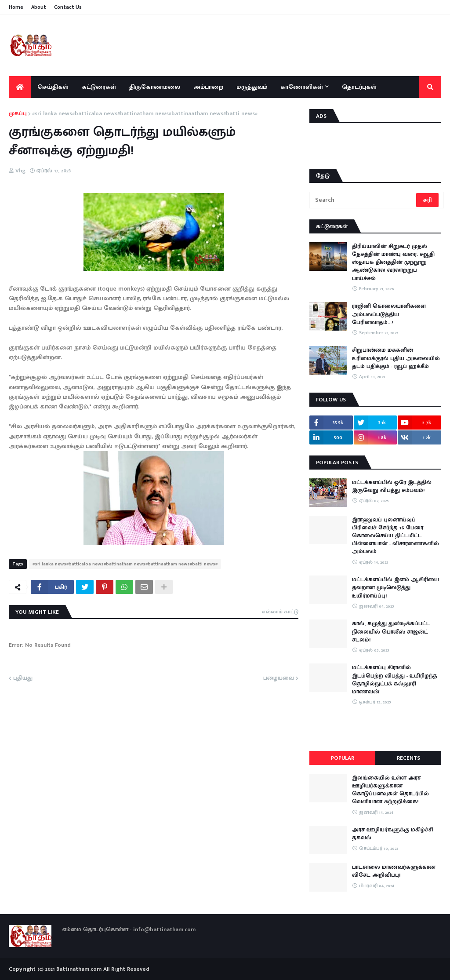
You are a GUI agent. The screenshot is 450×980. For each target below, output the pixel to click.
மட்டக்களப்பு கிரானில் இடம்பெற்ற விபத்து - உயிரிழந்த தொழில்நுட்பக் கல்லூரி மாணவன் (395, 679)
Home (16, 7)
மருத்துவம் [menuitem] (252, 87)
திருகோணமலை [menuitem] (155, 87)
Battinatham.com (79, 969)
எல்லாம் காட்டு (280, 612)
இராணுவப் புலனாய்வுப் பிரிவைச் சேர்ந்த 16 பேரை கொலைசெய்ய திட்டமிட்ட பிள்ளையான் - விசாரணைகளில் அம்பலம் (396, 536)
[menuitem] (20, 87)
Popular (343, 758)
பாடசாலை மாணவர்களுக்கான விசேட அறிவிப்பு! (394, 871)
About (39, 7)
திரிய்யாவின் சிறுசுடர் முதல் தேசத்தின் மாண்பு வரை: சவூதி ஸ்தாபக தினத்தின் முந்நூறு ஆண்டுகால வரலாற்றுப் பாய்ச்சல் (393, 262)
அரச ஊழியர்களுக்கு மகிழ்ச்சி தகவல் (393, 834)
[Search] (363, 200)
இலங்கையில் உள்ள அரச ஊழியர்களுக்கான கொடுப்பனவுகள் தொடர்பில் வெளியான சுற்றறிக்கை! (390, 790)
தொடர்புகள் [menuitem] (359, 87)
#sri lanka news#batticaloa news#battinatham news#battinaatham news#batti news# (145, 114)
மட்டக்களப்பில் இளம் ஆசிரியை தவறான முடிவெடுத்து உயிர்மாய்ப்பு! (396, 588)
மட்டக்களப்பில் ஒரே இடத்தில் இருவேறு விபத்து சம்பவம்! (392, 486)
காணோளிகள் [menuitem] (302, 87)
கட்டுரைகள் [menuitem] (99, 87)
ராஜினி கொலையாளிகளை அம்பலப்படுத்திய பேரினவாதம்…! (389, 314)
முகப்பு (18, 114)
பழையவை (279, 678)
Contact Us (68, 7)
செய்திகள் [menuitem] (53, 87)
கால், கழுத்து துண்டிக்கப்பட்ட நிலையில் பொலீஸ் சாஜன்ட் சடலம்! (391, 632)
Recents (408, 758)
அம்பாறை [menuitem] (208, 87)
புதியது (23, 678)
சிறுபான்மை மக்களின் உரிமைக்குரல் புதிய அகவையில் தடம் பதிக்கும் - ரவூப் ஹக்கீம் (396, 358)
